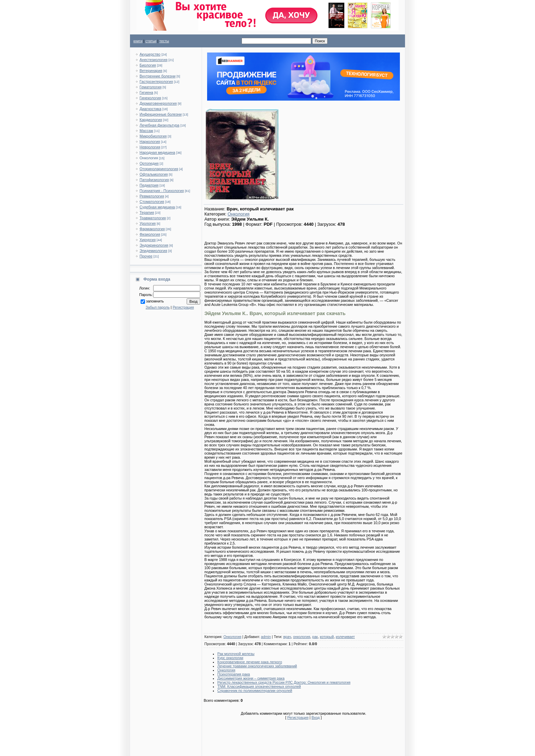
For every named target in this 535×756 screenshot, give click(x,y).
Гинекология (150, 98)
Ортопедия (149, 163)
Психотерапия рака (234, 674)
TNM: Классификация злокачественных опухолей (259, 686)
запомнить (155, 301)
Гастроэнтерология (156, 81)
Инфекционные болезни (161, 114)
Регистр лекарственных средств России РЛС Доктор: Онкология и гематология (284, 682)
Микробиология (153, 136)
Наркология (150, 142)
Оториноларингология (159, 169)
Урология (148, 223)
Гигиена (146, 92)
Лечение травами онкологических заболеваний (257, 666)
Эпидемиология (153, 251)
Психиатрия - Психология (162, 191)
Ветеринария (151, 71)
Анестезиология (154, 60)
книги (138, 41)
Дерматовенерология (158, 103)
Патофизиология (154, 180)
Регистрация (183, 307)
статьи (151, 41)
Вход (316, 717)
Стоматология (152, 202)
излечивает (345, 637)
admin (266, 637)
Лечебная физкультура (160, 125)
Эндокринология (154, 245)
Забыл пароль (158, 307)
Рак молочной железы (236, 654)
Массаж (146, 131)
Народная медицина (157, 152)
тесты (164, 41)
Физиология (150, 234)
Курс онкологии (230, 658)
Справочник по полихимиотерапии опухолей (255, 691)
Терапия (147, 212)
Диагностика (150, 109)
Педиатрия (149, 185)
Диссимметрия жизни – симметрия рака (251, 678)
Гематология (150, 87)
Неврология (150, 147)
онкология (302, 637)
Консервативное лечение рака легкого (250, 662)
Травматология (153, 218)
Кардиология (151, 120)
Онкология (149, 158)
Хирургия (148, 240)
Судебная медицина (157, 207)
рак (315, 637)
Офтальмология (154, 174)
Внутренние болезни (157, 76)
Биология (148, 65)
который (327, 637)
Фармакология (152, 229)
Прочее (146, 256)
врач (287, 637)
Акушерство (150, 54)
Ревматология (152, 196)
